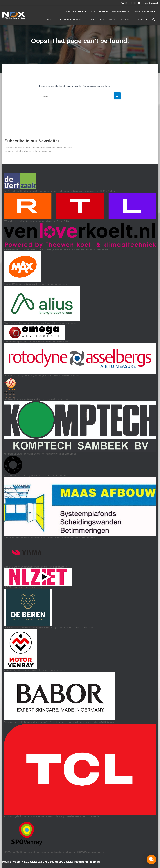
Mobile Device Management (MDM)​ (64, 19)
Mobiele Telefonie (145, 12)
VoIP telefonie (99, 12)
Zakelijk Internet (76, 12)
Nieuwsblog (126, 19)
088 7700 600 (130, 3)
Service (142, 19)
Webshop (90, 19)
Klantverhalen (107, 19)
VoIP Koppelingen (121, 12)
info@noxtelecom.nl (150, 3)
